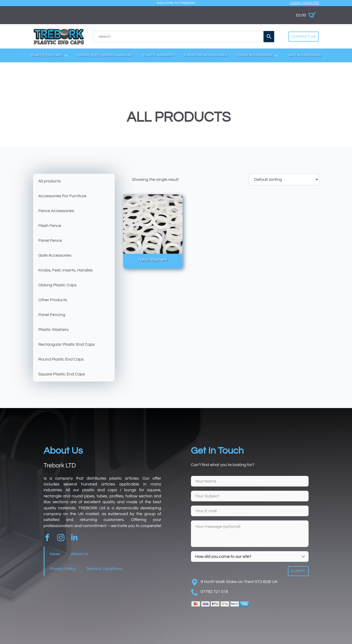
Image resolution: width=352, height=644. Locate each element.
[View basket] (306, 15)
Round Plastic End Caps (61, 359)
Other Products (53, 300)
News (55, 554)
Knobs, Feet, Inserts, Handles (105, 55)
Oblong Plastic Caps (58, 285)
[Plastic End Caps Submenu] (68, 55)
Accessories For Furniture (63, 196)
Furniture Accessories (206, 55)
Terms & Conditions (104, 569)
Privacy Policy (63, 569)
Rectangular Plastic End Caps (67, 344)
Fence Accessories (255, 55)
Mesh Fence (50, 226)
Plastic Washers (158, 55)
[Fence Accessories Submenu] (278, 55)
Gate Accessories (304, 55)
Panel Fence (50, 240)
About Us (80, 554)
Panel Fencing (52, 315)
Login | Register (305, 3)
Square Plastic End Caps (62, 374)
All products (50, 181)
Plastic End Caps (47, 55)
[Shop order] (284, 179)
